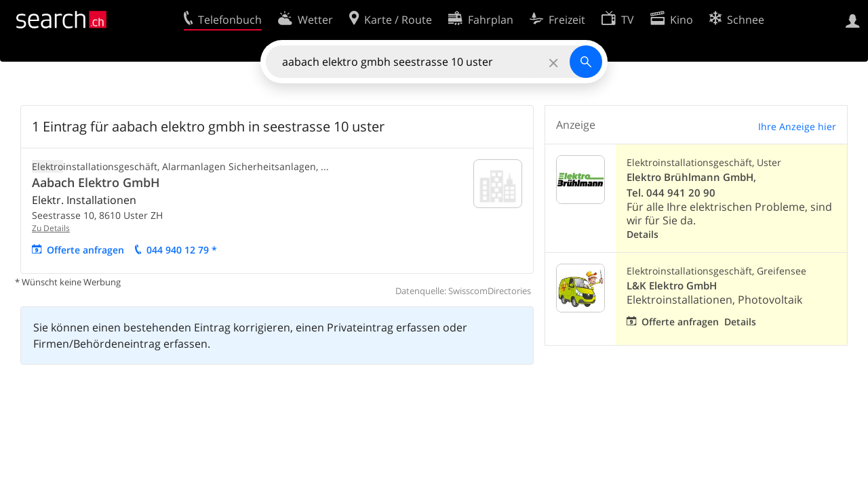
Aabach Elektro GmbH (96, 182)
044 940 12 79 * (182, 250)
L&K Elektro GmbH (672, 286)
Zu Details (51, 228)
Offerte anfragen (85, 250)
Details (643, 234)
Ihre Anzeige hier (797, 126)
